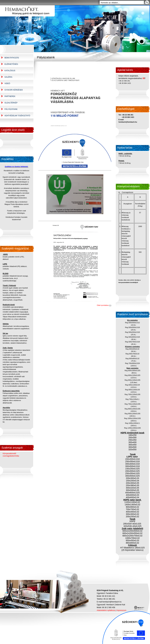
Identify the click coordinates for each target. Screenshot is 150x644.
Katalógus (10, 71)
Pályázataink (11, 109)
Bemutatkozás (12, 58)
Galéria (8, 77)
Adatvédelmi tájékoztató (17, 116)
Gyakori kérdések (14, 90)
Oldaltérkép (11, 103)
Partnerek (10, 96)
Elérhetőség (11, 64)
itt (144, 78)
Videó (7, 83)
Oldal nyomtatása (104, 305)
